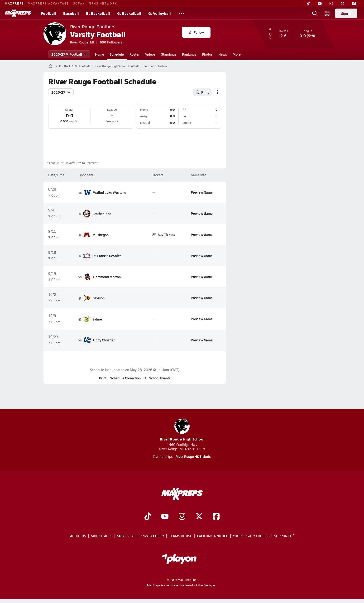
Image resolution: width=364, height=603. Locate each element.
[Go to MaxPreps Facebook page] (216, 517)
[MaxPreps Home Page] (50, 66)
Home (100, 54)
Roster (134, 54)
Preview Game (201, 192)
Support (284, 536)
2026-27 (61, 92)
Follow (196, 32)
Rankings (189, 54)
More (238, 54)
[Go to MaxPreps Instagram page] (182, 517)
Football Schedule (155, 66)
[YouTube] (320, 4)
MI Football (82, 66)
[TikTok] (308, 4)
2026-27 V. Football (69, 54)
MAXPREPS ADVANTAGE (48, 3)
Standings (169, 54)
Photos (207, 54)
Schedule (117, 54)
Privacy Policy (152, 536)
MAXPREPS (14, 3)
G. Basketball (129, 13)
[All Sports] (182, 13)
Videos (150, 54)
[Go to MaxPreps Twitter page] (199, 517)
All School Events (157, 378)
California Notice (213, 536)
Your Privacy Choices (251, 536)
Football (48, 13)
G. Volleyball (160, 13)
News (223, 54)
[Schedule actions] (217, 92)
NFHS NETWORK (103, 3)
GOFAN (79, 3)
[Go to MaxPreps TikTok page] (148, 517)
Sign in (346, 13)
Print (103, 378)
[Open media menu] (327, 13)
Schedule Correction (125, 378)
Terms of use (181, 536)
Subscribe (126, 536)
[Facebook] (354, 4)
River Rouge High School (182, 430)
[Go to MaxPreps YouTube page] (165, 517)
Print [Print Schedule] (202, 92)
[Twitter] (343, 4)
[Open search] (315, 13)
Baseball (71, 13)
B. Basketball (98, 13)
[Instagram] (331, 4)
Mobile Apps (102, 536)
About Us (78, 536)
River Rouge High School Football (117, 66)
